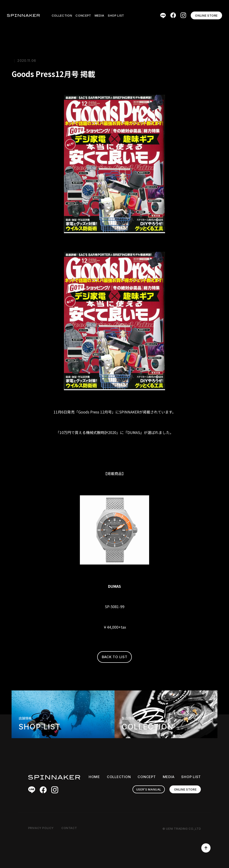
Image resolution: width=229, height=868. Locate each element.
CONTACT (69, 828)
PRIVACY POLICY (41, 828)
